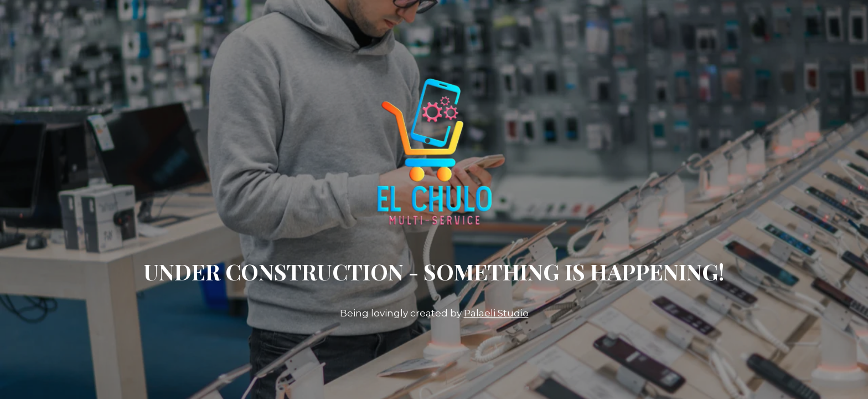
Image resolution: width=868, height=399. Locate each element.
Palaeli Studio (496, 313)
